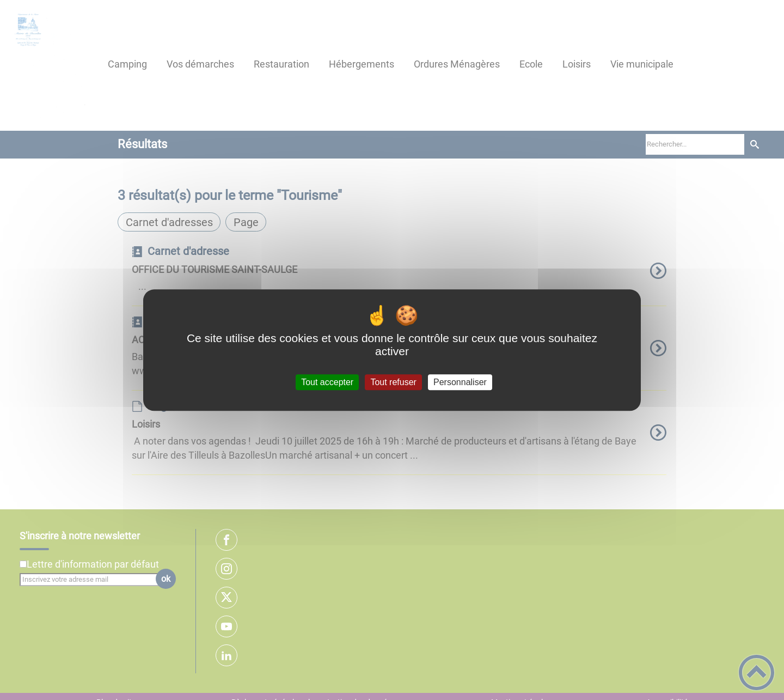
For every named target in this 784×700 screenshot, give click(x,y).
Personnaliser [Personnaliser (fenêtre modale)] (460, 382)
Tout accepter (327, 382)
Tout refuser (393, 382)
